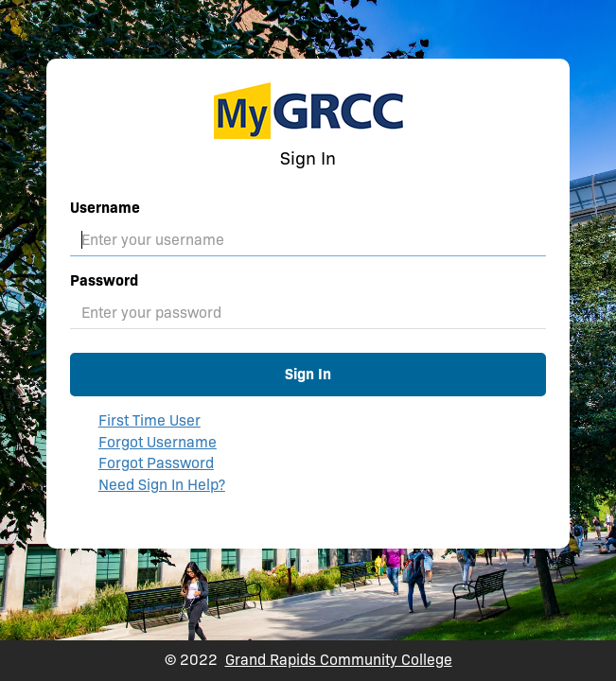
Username (105, 208)
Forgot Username (158, 442)
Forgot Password (156, 463)
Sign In (308, 374)
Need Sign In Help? (162, 485)
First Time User (150, 420)
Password (104, 280)
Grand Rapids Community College (339, 660)
